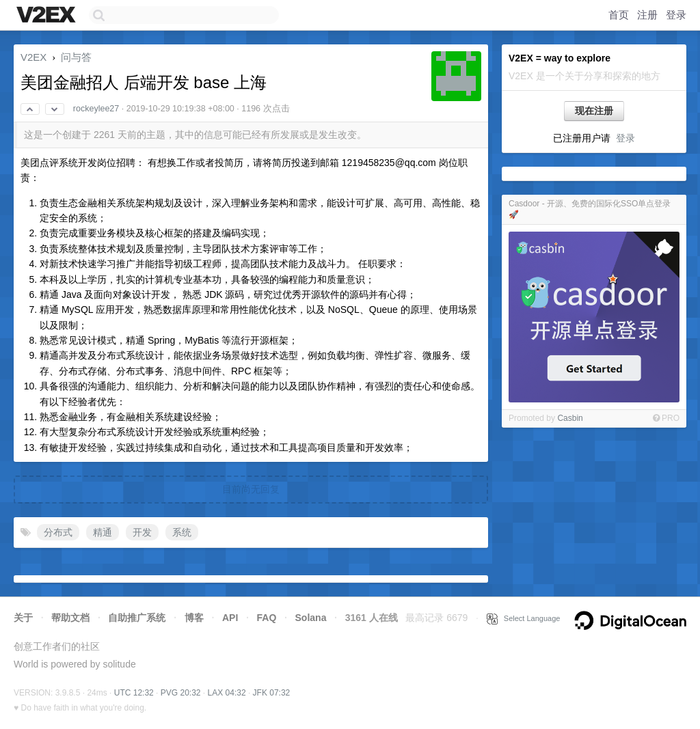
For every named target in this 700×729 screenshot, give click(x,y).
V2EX (33, 57)
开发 (142, 532)
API (230, 618)
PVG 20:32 (181, 693)
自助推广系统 (137, 618)
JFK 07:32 (272, 693)
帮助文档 (70, 618)
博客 (194, 618)
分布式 (58, 532)
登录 (676, 15)
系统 (182, 532)
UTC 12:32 (134, 693)
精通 (103, 532)
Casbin (570, 418)
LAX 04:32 (227, 693)
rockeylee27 (96, 109)
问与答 (76, 57)
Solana (311, 618)
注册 (647, 15)
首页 (619, 15)
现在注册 (594, 111)
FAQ (267, 618)
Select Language (524, 618)
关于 (23, 618)
